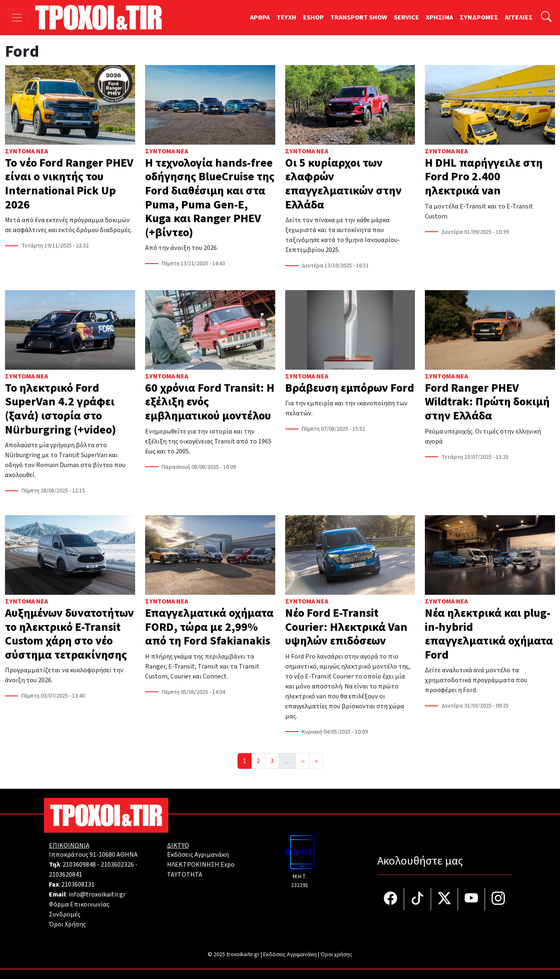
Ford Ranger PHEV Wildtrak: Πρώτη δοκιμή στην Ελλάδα (487, 402)
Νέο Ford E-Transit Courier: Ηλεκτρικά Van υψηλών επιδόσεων (346, 627)
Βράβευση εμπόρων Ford (350, 388)
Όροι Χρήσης (67, 924)
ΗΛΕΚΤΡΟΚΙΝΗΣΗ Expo (201, 865)
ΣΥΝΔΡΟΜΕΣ (479, 17)
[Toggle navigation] (17, 18)
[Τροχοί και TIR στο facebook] (391, 899)
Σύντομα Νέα (27, 151)
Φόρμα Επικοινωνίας (79, 904)
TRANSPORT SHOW (359, 17)
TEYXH (286, 17)
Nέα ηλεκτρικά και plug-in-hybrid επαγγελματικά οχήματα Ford (489, 634)
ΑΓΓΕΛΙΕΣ (519, 17)
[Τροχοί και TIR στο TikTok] (418, 899)
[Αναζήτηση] (546, 18)
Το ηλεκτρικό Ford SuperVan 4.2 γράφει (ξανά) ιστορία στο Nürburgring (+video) (61, 409)
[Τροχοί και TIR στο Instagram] (498, 899)
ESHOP (313, 17)
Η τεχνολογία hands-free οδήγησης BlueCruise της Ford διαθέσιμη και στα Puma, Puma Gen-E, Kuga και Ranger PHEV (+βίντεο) (210, 198)
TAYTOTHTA (185, 875)
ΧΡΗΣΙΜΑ (439, 17)
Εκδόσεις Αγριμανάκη (198, 855)
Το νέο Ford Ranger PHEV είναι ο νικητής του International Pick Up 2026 (69, 184)
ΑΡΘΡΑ (260, 17)
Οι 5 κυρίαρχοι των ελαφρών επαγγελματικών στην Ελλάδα (343, 184)
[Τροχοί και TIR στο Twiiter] (445, 899)
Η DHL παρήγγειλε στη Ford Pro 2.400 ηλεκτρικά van (484, 177)
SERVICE (406, 17)
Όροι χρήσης (336, 955)
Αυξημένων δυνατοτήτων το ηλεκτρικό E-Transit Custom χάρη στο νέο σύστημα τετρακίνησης (69, 634)
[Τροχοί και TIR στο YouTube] (472, 899)
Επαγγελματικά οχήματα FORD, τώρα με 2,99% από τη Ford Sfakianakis (209, 627)
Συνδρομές (65, 914)
